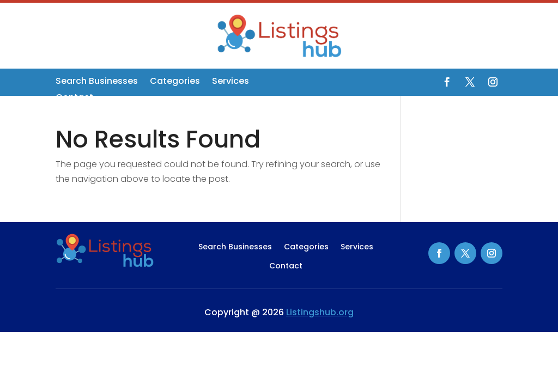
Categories (175, 82)
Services (231, 82)
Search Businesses (97, 82)
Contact (74, 99)
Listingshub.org (320, 312)
